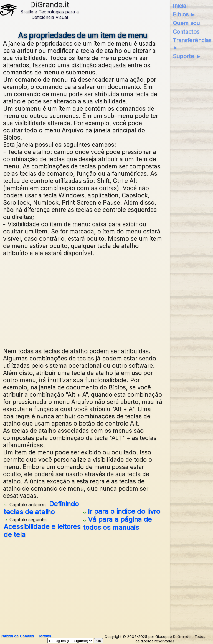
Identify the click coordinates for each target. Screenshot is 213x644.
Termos (45, 636)
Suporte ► (187, 56)
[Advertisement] (106, 301)
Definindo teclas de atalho (41, 508)
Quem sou (186, 23)
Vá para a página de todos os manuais (117, 523)
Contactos (186, 32)
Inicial (180, 6)
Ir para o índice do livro (124, 511)
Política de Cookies (17, 636)
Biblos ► (184, 14)
